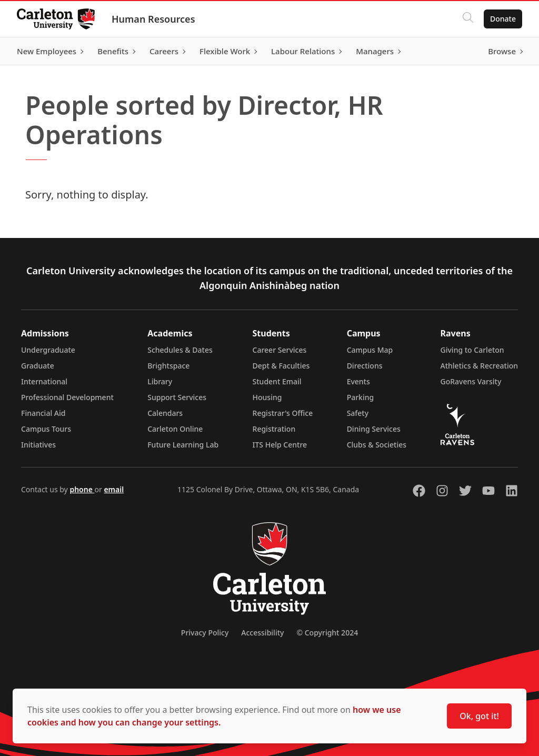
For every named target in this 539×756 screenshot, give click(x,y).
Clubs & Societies (377, 445)
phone (82, 489)
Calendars (165, 413)
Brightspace (168, 366)
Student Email (277, 381)
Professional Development (67, 397)
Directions (365, 366)
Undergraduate (48, 350)
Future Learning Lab (183, 445)
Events (358, 381)
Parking (361, 397)
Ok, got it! (479, 716)
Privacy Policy (205, 633)
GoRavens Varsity (471, 381)
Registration (274, 429)
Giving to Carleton (472, 350)
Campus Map (370, 350)
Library (160, 381)
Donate (503, 19)
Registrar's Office (283, 413)
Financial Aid (43, 413)
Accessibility (262, 633)
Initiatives (38, 445)
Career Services (280, 350)
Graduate (38, 366)
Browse (502, 51)
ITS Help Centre (280, 445)
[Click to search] (468, 19)
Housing (267, 397)
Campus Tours (46, 429)
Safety (358, 413)
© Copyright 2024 (327, 633)
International (44, 381)
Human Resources (153, 19)
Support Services (177, 397)
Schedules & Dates (180, 350)
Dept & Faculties (281, 366)
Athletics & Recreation (479, 366)
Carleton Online (175, 429)
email (114, 489)
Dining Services (374, 429)
